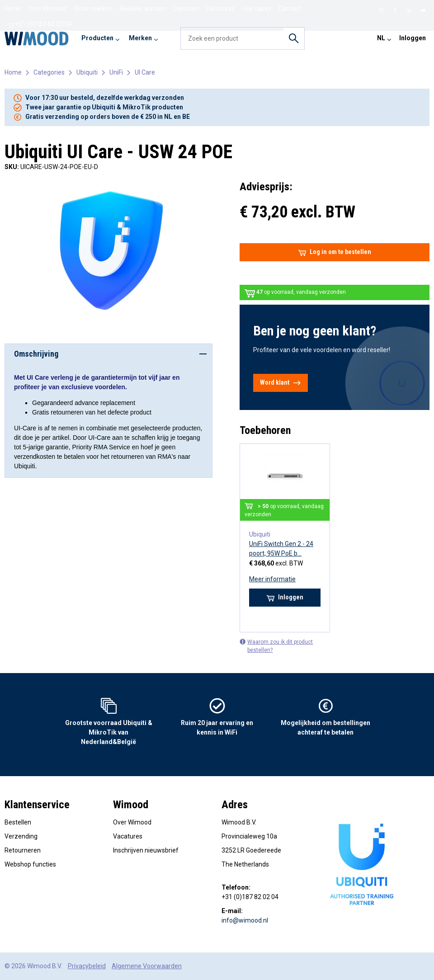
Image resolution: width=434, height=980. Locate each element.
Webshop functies (30, 864)
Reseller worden (143, 9)
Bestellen (18, 822)
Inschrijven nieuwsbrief (146, 850)
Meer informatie (272, 579)
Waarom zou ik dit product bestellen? (276, 646)
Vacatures (220, 9)
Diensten (186, 9)
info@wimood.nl (245, 920)
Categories (49, 72)
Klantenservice (37, 805)
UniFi (116, 72)
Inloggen (413, 38)
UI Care (145, 72)
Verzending (21, 836)
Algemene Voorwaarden (147, 966)
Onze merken (93, 9)
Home (12, 9)
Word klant (281, 383)
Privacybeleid (87, 966)
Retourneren (23, 850)
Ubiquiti (87, 72)
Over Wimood (47, 9)
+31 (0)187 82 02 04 (40, 24)
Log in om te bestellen (335, 252)
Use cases (257, 9)
